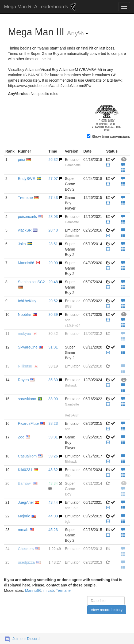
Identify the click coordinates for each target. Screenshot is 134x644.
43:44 (53, 502)
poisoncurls (27, 217)
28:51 (53, 244)
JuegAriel (26, 502)
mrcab (23, 530)
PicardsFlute (28, 423)
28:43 (53, 230)
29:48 (53, 282)
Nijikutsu (25, 366)
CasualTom (27, 456)
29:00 (53, 263)
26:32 (53, 160)
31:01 (53, 347)
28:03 (53, 217)
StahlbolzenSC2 (31, 282)
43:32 (53, 470)
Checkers (26, 549)
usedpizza (26, 562)
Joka (22, 244)
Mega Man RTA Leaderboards (41, 7)
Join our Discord (26, 639)
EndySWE (26, 179)
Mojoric (24, 516)
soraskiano (27, 399)
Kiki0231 (25, 470)
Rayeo (23, 380)
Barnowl (25, 483)
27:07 (53, 179)
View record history (107, 610)
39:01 (53, 437)
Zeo (21, 437)
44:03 (53, 516)
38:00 (53, 399)
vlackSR (25, 230)
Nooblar (24, 315)
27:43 (53, 198)
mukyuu (24, 334)
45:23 (53, 530)
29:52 (53, 301)
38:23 (53, 423)
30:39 (53, 315)
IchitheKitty (27, 301)
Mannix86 (26, 263)
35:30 (53, 380)
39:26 (53, 456)
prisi (21, 160)
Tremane (25, 198)
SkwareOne (28, 347)
